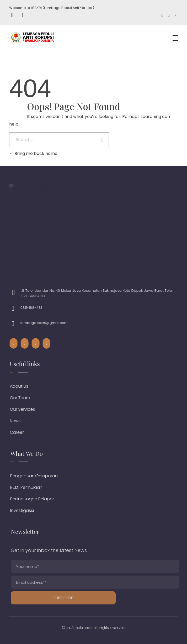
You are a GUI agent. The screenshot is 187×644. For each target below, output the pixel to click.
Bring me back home (33, 153)
